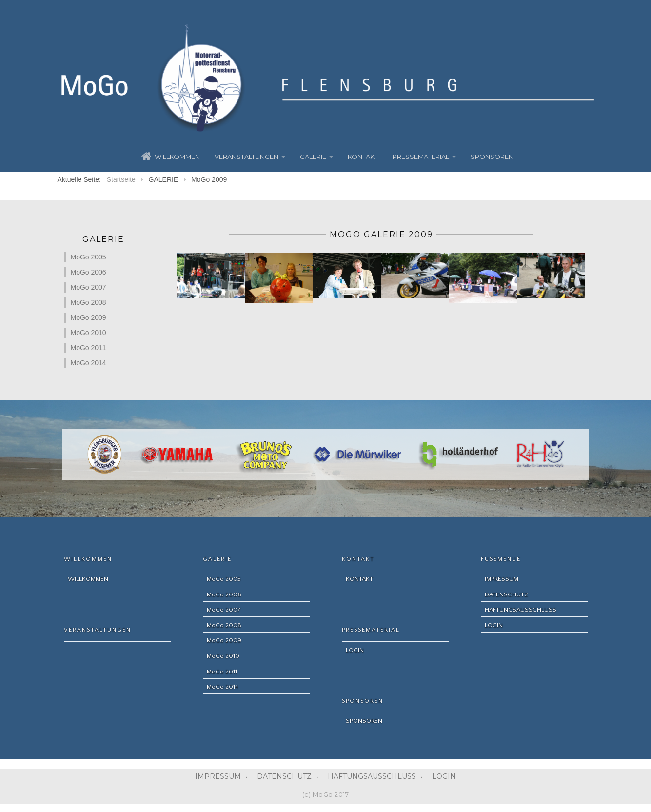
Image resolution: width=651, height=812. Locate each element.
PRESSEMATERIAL (421, 157)
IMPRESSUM (218, 776)
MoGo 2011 (89, 348)
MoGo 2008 (89, 302)
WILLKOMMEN (177, 157)
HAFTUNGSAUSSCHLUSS (372, 776)
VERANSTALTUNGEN (247, 157)
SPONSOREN (492, 157)
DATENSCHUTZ (284, 776)
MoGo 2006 (89, 272)
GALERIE (313, 157)
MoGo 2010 (89, 333)
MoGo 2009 (89, 317)
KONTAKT (363, 157)
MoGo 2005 (89, 257)
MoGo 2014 (89, 363)
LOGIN (444, 776)
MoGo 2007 (89, 287)
